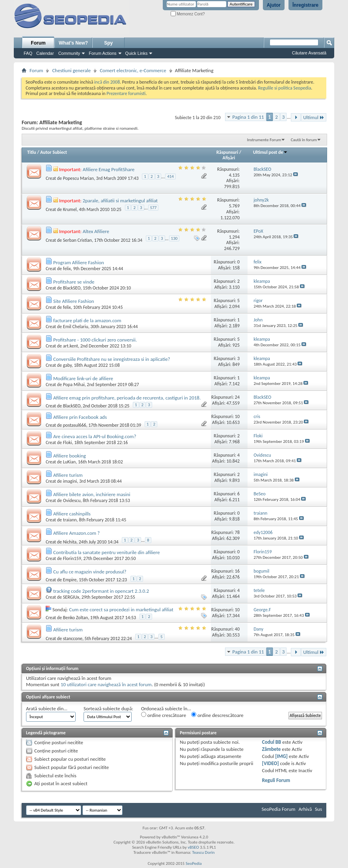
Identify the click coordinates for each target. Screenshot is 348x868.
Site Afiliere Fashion (74, 301)
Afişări (229, 158)
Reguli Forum (276, 780)
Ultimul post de (271, 152)
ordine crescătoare (164, 715)
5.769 (234, 206)
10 (237, 416)
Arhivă (305, 809)
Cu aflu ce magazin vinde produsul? (90, 572)
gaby (67, 365)
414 (170, 176)
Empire (70, 580)
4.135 (234, 175)
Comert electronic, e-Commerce (133, 70)
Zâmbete (271, 749)
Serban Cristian (77, 240)
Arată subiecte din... (47, 708)
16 (237, 571)
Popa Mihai (74, 385)
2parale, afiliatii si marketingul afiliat (120, 201)
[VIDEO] (271, 763)
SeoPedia (194, 863)
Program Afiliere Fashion (79, 262)
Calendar (45, 53)
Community (69, 53)
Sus (318, 809)
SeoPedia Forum (279, 809)
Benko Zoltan (75, 618)
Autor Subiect (54, 152)
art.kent (71, 346)
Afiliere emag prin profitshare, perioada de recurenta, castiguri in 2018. (127, 398)
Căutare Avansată (309, 53)
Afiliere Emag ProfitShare (109, 169)
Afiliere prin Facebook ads (80, 417)
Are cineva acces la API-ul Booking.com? (95, 436)
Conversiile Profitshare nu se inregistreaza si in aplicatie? (112, 359)
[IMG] (281, 756)
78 (237, 532)
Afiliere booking (70, 456)
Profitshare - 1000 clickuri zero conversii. (95, 340)
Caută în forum (304, 140)
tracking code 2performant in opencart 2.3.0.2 (101, 591)
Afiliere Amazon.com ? (76, 533)
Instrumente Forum (264, 140)
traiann (70, 520)
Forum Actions (102, 53)
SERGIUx (71, 597)
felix (67, 269)
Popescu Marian (78, 178)
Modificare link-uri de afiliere (83, 378)
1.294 (234, 237)
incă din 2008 (107, 82)
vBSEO (193, 847)
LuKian (69, 462)
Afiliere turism (68, 475)
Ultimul (314, 117)
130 (174, 238)
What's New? (73, 43)
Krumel (70, 209)
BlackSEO (72, 288)
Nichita (70, 541)
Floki (68, 442)
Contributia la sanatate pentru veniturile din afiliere (106, 552)
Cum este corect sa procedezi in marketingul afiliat (121, 609)
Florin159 (72, 558)
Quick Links (137, 53)
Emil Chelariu (76, 327)
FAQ (28, 53)
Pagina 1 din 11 (248, 117)
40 (237, 629)
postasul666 (75, 425)
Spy (108, 43)
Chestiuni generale (71, 70)
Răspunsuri (227, 152)
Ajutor (274, 5)
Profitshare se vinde (74, 282)
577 (154, 208)
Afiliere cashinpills (72, 514)
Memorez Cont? (188, 14)
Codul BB (272, 742)
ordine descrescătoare (217, 715)
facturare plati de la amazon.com (87, 320)
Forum (38, 43)
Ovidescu (72, 500)
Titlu (32, 152)
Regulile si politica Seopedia (285, 88)
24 (237, 397)
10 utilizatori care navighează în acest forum (106, 684)
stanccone (73, 638)
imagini (70, 481)
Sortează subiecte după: (108, 708)
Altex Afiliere (96, 231)
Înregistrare (305, 5)
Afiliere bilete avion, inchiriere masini (92, 494)
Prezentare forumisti (126, 93)
